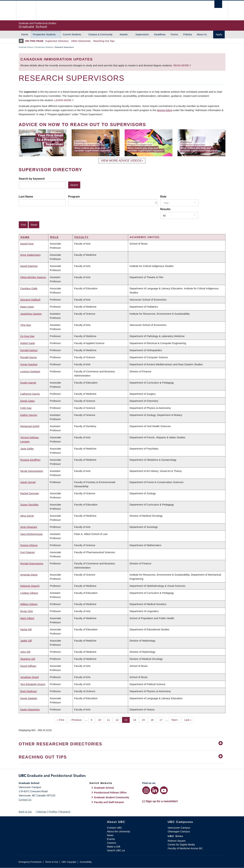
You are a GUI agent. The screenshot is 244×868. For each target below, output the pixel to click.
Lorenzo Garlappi (30, 371)
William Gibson (29, 604)
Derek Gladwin (29, 698)
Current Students (72, 34)
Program (74, 197)
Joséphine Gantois (31, 314)
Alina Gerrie (27, 516)
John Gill (25, 652)
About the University (118, 831)
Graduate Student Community (112, 797)
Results (165, 209)
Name (25, 237)
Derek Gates (28, 401)
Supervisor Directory (57, 41)
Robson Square (177, 841)
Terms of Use (52, 862)
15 (145, 720)
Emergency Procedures (30, 862)
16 (153, 720)
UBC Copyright (69, 862)
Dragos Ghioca (29, 545)
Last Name (26, 197)
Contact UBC (115, 828)
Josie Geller (27, 449)
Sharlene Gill (28, 659)
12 (118, 720)
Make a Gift (114, 847)
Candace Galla (29, 288)
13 (127, 720)
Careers (111, 843)
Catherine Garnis (30, 394)
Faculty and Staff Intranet (109, 802)
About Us (202, 34)
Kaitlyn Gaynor (29, 415)
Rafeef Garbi (28, 343)
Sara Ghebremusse (32, 534)
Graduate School (26, 47)
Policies (188, 34)
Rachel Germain (30, 493)
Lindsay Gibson (29, 593)
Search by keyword (32, 179)
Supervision (142, 34)
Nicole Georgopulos (32, 471)
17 (162, 720)
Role (163, 197)
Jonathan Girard (30, 677)
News (110, 835)
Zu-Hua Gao (27, 336)
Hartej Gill (26, 629)
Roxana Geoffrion (30, 460)
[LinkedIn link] (155, 790)
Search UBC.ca (116, 850)
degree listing (165, 110)
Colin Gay (26, 408)
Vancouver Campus (179, 828)
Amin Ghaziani (29, 527)
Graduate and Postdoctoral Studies (122, 776)
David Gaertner (29, 266)
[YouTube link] (164, 790)
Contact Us (25, 800)
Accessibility (86, 862)
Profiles (53, 812)
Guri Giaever (28, 552)
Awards (124, 34)
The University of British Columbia (26, 10)
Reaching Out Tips (104, 41)
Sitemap (42, 812)
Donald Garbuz (29, 350)
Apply (219, 34)
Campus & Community (100, 34)
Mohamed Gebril (30, 426)
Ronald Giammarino (32, 563)
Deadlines (160, 34)
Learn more (63, 100)
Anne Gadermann (30, 255)
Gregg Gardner (29, 364)
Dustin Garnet (28, 383)
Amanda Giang (29, 575)
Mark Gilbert (27, 618)
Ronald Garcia (29, 357)
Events (111, 839)
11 (110, 720)
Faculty (82, 237)
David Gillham (28, 666)
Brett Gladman (29, 691)
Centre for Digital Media (181, 844)
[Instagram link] (146, 790)
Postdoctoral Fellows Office (110, 793)
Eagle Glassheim (30, 709)
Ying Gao (26, 325)
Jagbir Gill (26, 641)
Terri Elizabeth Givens (33, 684)
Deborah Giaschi (30, 586)
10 (101, 720)
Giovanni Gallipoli (30, 300)
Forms (174, 34)
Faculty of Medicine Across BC (185, 848)
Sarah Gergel (28, 482)
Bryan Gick (27, 611)
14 (136, 720)
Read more (182, 65)
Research (65, 812)
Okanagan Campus (179, 831)
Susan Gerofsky (30, 505)
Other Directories (81, 41)
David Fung (27, 244)
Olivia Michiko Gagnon (33, 277)
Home (25, 34)
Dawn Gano (27, 307)
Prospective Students (44, 34)
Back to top (27, 812)
